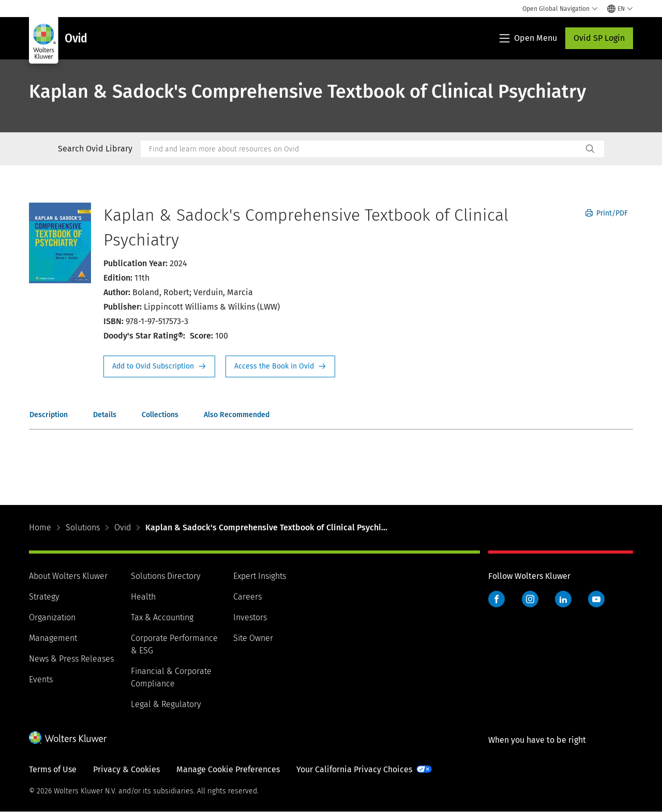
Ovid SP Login (599, 38)
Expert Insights (260, 576)
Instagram (530, 599)
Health (143, 597)
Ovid (123, 527)
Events (41, 679)
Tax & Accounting (162, 617)
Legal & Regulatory (166, 704)
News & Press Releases (71, 659)
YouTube (596, 599)
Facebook (496, 599)
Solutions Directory (165, 576)
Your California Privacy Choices (354, 769)
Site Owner (253, 638)
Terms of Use (53, 769)
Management (53, 638)
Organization (52, 617)
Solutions (83, 527)
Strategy (44, 597)
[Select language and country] (620, 9)
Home (40, 527)
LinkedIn (563, 599)
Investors (250, 617)
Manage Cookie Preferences (228, 769)
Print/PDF (607, 213)
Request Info (159, 366)
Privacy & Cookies (126, 769)
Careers (247, 597)
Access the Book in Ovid (280, 366)
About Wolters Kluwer (68, 576)
